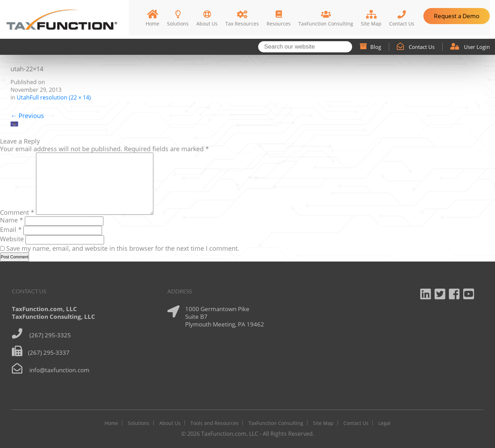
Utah (23, 97)
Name (12, 220)
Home (111, 423)
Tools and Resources (214, 423)
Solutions (139, 423)
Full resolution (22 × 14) (60, 97)
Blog (370, 47)
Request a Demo (457, 16)
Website (12, 239)
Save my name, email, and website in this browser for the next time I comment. (123, 248)
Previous (27, 116)
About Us (170, 423)
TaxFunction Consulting (276, 423)
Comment (17, 212)
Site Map (323, 423)
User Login (470, 47)
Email (11, 229)
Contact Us (416, 47)
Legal (384, 423)
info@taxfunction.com (59, 370)
